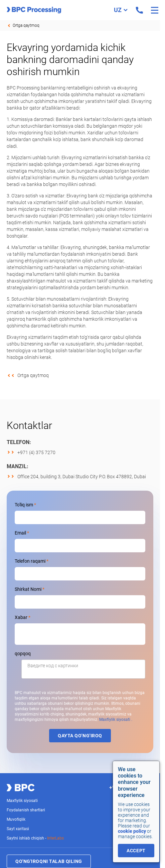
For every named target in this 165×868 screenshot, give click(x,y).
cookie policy (132, 831)
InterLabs (55, 838)
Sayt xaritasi (18, 829)
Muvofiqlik (16, 819)
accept (136, 851)
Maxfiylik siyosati (22, 801)
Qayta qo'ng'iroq (80, 736)
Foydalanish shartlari (26, 810)
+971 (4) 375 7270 (36, 452)
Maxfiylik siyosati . (116, 720)
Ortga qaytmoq (26, 25)
